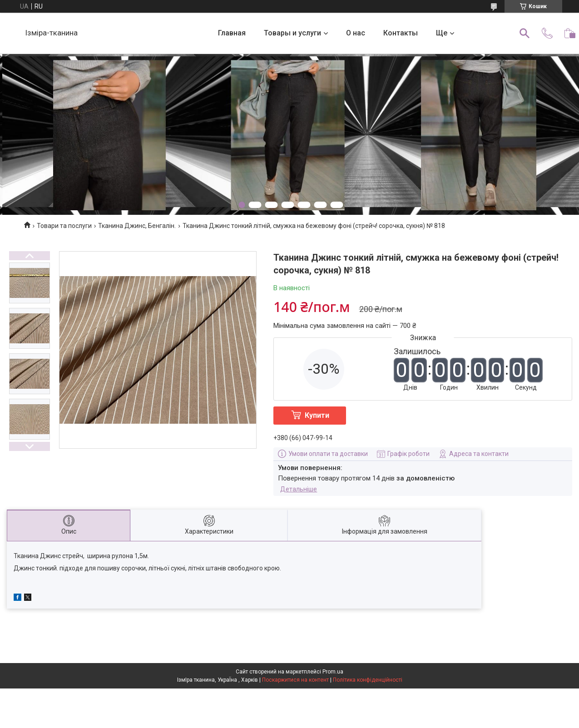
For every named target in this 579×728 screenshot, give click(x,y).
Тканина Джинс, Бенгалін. (137, 226)
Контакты (401, 33)
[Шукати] (525, 33)
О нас (356, 33)
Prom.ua (333, 672)
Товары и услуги (292, 33)
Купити (317, 415)
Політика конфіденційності (368, 680)
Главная (232, 33)
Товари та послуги (64, 226)
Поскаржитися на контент (295, 680)
